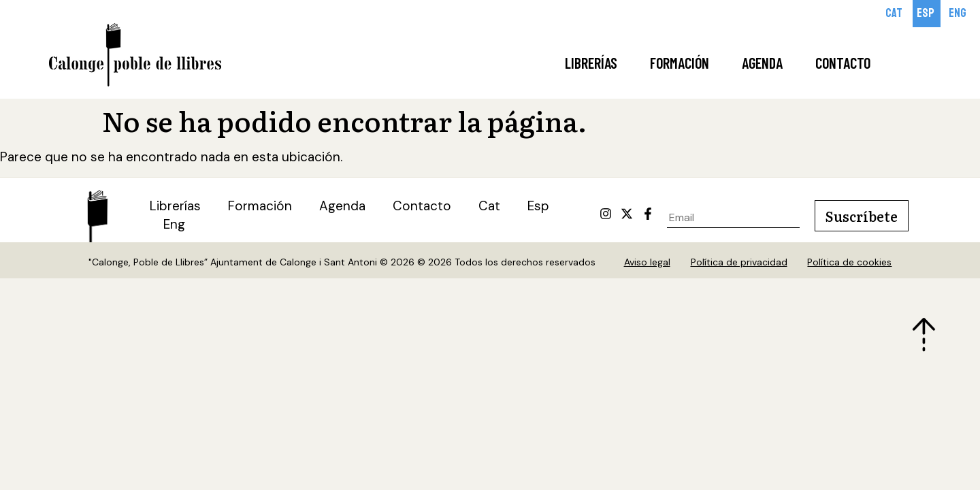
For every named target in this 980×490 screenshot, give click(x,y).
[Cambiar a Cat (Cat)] (489, 207)
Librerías (591, 63)
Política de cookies (850, 263)
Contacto (843, 63)
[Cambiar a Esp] (927, 14)
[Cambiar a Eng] (959, 14)
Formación (680, 63)
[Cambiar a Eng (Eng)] (174, 226)
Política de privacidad (739, 263)
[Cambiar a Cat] (895, 14)
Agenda (762, 63)
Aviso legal (647, 263)
